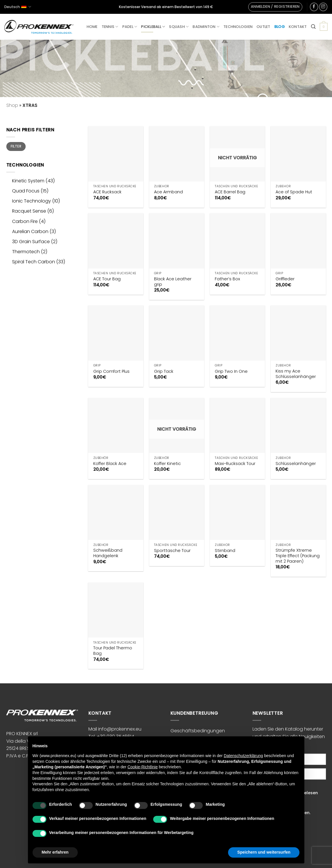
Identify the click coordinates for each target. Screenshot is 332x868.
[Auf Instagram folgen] (323, 7)
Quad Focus (26, 191)
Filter (16, 146)
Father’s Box (227, 279)
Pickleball (153, 27)
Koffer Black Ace (110, 464)
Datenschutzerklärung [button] (243, 756)
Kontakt (298, 27)
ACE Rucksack (107, 192)
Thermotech (26, 252)
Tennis (110, 27)
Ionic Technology (32, 201)
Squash (179, 27)
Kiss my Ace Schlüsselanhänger (296, 374)
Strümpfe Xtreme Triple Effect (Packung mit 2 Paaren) (298, 556)
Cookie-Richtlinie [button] (143, 767)
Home (92, 27)
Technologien (238, 27)
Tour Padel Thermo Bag (113, 651)
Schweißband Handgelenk (108, 553)
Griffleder (285, 279)
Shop (12, 105)
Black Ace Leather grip (173, 282)
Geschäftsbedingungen (198, 731)
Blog (280, 27)
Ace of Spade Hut (294, 192)
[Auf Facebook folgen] (314, 7)
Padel (130, 27)
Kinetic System (28, 181)
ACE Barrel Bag (230, 192)
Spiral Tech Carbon (34, 262)
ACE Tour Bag (107, 279)
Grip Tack (164, 371)
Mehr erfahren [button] (55, 852)
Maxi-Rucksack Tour (235, 464)
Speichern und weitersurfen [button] (264, 852)
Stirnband (225, 551)
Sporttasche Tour (172, 551)
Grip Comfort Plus (111, 371)
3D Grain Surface (31, 242)
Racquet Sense (29, 211)
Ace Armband (168, 192)
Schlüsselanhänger (296, 464)
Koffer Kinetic (167, 464)
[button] (275, 7)
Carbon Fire (25, 221)
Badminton (206, 27)
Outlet (263, 27)
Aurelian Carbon (30, 231)
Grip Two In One (231, 371)
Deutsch (18, 7)
